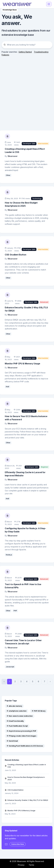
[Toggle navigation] (49, 4)
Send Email (12, 741)
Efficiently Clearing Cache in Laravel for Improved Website (25, 474)
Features (5, 55)
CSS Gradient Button (15, 255)
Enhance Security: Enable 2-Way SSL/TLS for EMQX (26, 309)
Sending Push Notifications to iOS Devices (25, 746)
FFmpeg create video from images (21, 736)
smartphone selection (17, 711)
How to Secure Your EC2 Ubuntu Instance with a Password (26, 418)
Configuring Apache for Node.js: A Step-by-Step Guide (25, 530)
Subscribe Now (18, 844)
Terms (31, 865)
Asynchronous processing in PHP (21, 731)
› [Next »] (50, 681)
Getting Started (25, 52)
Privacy (21, 865)
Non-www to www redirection (20, 716)
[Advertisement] (27, 91)
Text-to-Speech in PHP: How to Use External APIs (23, 586)
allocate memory (14, 706)
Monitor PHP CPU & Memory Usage (22, 364)
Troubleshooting (41, 52)
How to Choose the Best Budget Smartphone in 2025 (21, 204)
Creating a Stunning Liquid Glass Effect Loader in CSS (25, 150)
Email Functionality (15, 721)
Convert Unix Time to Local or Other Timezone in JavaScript (23, 642)
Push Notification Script (17, 726)
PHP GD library (39, 711)
